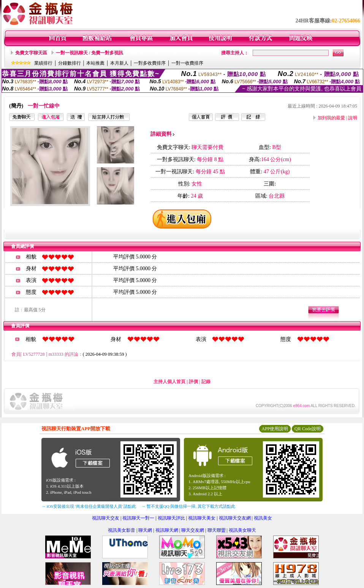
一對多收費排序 (150, 63)
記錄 (206, 382)
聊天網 (145, 530)
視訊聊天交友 (106, 518)
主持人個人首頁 (169, 382)
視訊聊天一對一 (138, 518)
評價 (193, 382)
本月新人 (119, 63)
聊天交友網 (193, 530)
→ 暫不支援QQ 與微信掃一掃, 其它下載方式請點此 (188, 506)
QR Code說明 (308, 429)
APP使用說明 (275, 429)
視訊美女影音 (122, 530)
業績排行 (43, 63)
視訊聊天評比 (171, 518)
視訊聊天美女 (202, 518)
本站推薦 (95, 63)
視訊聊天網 (167, 530)
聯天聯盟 (217, 530)
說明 (353, 118)
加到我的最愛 (331, 118)
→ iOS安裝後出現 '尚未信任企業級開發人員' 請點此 (89, 506)
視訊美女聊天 (242, 530)
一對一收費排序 (187, 63)
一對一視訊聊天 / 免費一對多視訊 (89, 53)
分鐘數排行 (70, 63)
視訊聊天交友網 (235, 518)
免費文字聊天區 (31, 53)
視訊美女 (263, 518)
